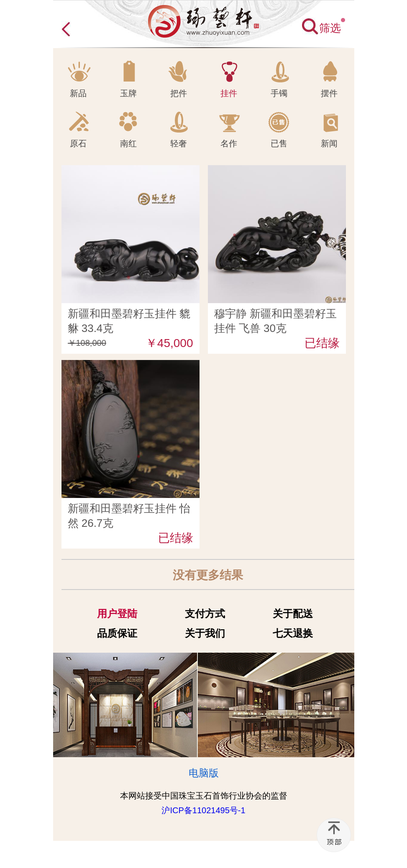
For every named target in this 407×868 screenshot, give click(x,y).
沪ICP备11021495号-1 (203, 810)
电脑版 (204, 773)
